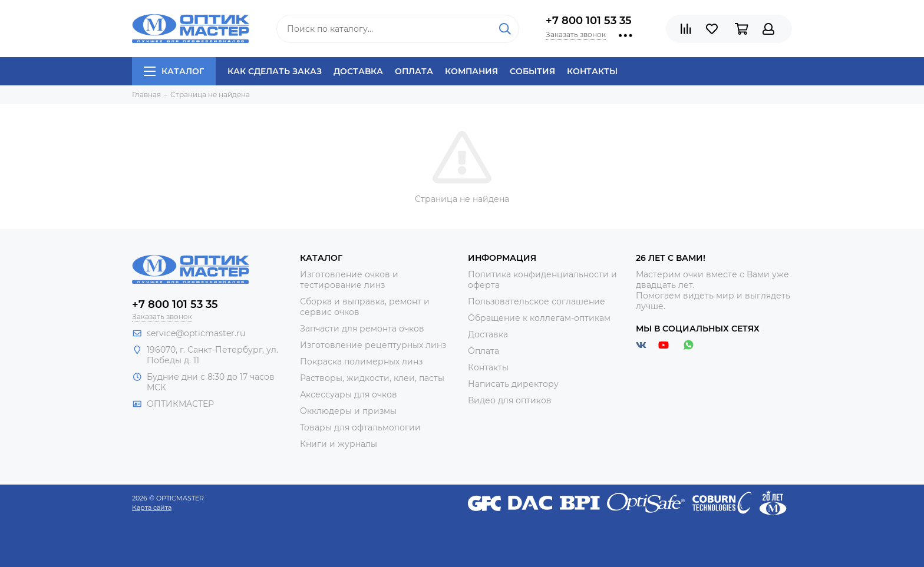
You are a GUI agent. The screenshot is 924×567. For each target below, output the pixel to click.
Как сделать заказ (275, 71)
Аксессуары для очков (349, 394)
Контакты (592, 71)
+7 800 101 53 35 (589, 21)
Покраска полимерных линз (361, 362)
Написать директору (513, 384)
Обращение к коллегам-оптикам (539, 318)
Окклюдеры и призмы (348, 411)
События (532, 71)
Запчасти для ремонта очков (362, 329)
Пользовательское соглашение (537, 301)
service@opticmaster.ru (196, 333)
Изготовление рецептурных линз (373, 345)
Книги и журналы (339, 444)
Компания (471, 71)
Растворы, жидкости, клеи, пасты (372, 378)
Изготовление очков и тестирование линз (349, 280)
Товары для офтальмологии (360, 427)
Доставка (358, 71)
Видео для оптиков (510, 400)
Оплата (414, 71)
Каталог (174, 71)
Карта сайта (152, 508)
